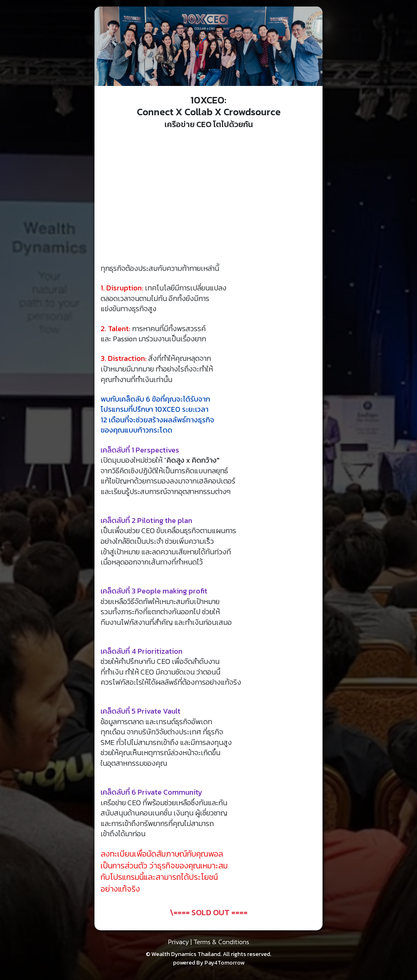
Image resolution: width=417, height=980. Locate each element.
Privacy (179, 942)
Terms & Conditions (221, 942)
